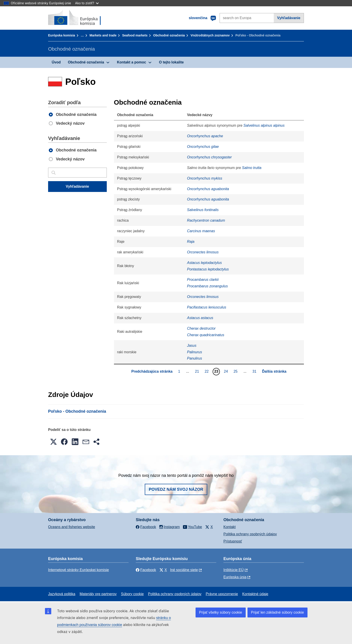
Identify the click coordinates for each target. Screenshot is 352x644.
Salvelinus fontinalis (203, 210)
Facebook (146, 570)
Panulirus (195, 358)
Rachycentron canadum (206, 220)
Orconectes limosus (203, 252)
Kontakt (229, 527)
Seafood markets (135, 35)
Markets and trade (103, 35)
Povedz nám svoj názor (176, 489)
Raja (191, 242)
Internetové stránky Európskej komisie (78, 570)
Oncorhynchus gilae (203, 147)
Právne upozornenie (222, 594)
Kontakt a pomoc (131, 62)
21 (198, 371)
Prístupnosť (233, 541)
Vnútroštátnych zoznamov (210, 35)
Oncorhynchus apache (205, 136)
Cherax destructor (201, 328)
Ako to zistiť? (87, 3)
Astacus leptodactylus (204, 263)
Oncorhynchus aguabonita (208, 189)
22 (207, 371)
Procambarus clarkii (203, 280)
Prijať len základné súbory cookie (277, 612)
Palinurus (195, 352)
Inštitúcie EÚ (234, 570)
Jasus (192, 346)
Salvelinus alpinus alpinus (264, 125)
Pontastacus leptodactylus (208, 269)
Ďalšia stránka (274, 371)
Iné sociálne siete (184, 570)
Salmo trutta (252, 168)
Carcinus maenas (201, 231)
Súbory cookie (132, 594)
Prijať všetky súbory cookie (221, 612)
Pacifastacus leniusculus (207, 307)
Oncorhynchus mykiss (205, 178)
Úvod (56, 62)
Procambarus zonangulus (207, 286)
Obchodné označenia (169, 35)
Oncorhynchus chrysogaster (209, 157)
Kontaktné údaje (255, 594)
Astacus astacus (200, 318)
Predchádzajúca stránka (152, 371)
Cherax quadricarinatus (206, 335)
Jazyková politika (62, 594)
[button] (53, 442)
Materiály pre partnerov (98, 594)
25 (236, 371)
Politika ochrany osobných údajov (250, 534)
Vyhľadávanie (289, 18)
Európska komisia (62, 35)
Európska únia (235, 577)
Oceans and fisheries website (72, 527)
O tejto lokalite (171, 62)
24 (226, 371)
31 (255, 371)
